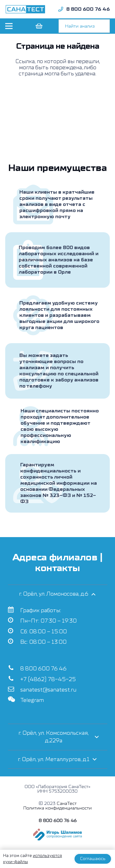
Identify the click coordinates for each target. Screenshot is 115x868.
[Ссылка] (25, 9)
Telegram (32, 700)
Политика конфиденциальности (57, 808)
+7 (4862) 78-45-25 (48, 679)
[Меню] (9, 26)
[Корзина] (39, 26)
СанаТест (67, 804)
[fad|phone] (61, 9)
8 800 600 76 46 (43, 669)
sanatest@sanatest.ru (48, 690)
